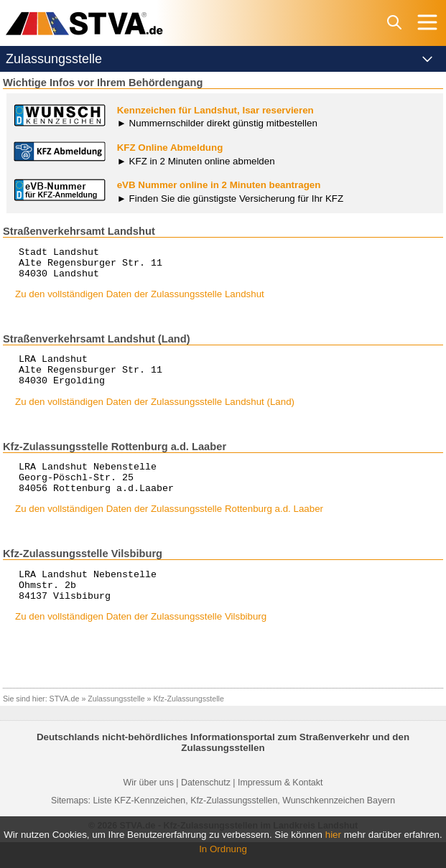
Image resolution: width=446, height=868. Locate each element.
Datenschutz (206, 808)
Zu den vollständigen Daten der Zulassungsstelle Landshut (140, 300)
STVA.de (65, 724)
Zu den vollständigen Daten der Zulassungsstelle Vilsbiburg (141, 642)
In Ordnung (223, 849)
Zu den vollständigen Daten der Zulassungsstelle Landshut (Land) (155, 415)
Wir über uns (149, 808)
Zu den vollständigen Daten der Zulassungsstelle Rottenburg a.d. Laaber (169, 528)
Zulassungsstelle (116, 724)
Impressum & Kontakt (280, 808)
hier (333, 835)
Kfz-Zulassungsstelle (189, 724)
